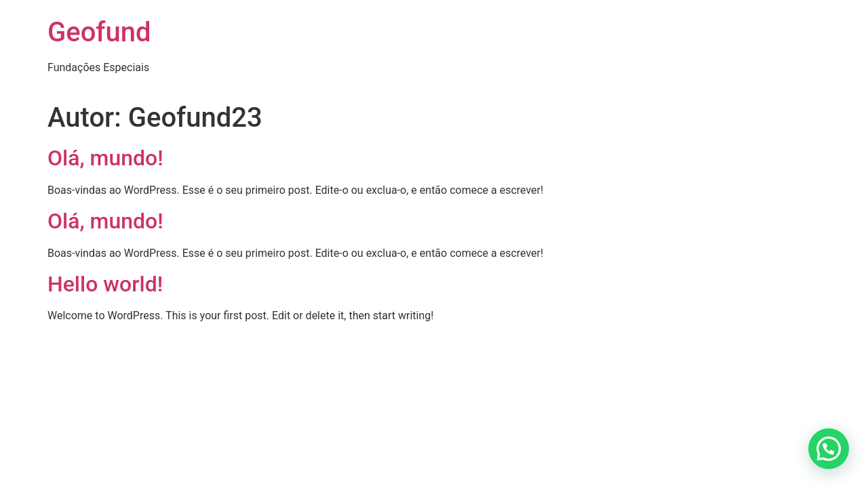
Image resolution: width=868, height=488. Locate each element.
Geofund (99, 32)
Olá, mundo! (105, 158)
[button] (829, 449)
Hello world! (105, 284)
